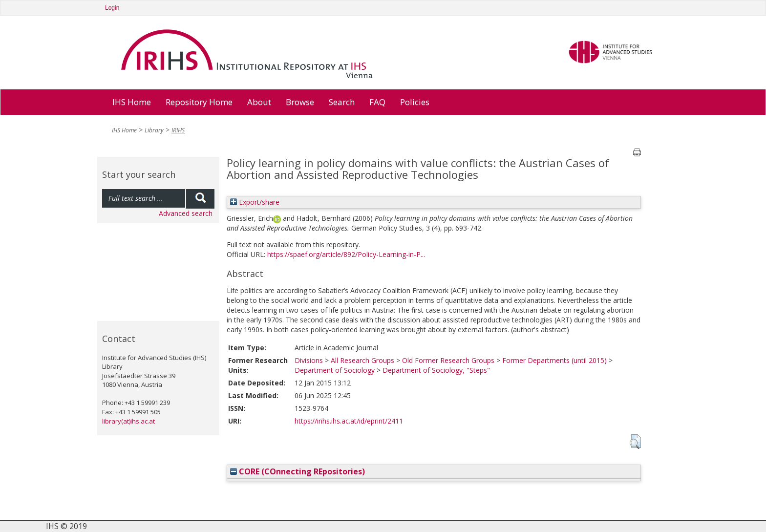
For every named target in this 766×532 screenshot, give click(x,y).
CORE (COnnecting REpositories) (298, 471)
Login (112, 8)
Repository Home (199, 102)
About (259, 102)
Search (342, 102)
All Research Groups (362, 360)
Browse (300, 102)
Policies (415, 102)
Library (154, 130)
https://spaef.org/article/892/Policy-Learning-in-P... (346, 254)
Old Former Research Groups (448, 360)
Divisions (309, 360)
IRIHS (178, 130)
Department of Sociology (335, 370)
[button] (635, 442)
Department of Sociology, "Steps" (436, 370)
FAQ (377, 102)
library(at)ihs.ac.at (128, 421)
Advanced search (186, 213)
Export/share (255, 202)
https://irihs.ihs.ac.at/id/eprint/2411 (349, 421)
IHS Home (132, 102)
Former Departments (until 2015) (554, 360)
